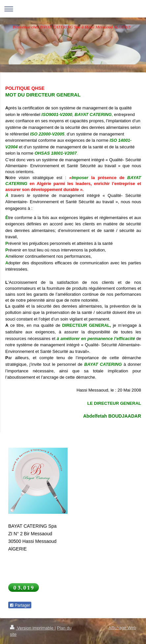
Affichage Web (122, 628)
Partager (20, 605)
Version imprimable (32, 628)
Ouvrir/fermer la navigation (73, 9)
